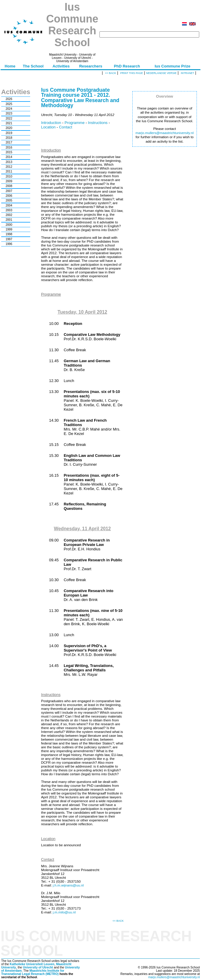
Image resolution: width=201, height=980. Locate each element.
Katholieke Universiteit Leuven (32, 964)
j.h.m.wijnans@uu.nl (68, 885)
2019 (9, 133)
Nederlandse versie (161, 73)
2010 (9, 177)
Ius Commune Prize (172, 66)
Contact (66, 127)
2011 (9, 171)
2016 (9, 148)
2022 (9, 119)
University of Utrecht (38, 967)
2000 (9, 225)
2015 (9, 152)
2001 (9, 220)
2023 (9, 113)
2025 (9, 104)
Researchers (91, 66)
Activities (61, 66)
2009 (9, 181)
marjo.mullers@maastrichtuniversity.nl (165, 133)
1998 (9, 234)
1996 (9, 244)
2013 (9, 162)
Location (48, 127)
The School (33, 66)
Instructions (98, 123)
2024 (9, 109)
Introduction (51, 123)
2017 (9, 142)
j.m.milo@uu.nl (64, 912)
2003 (9, 210)
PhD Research (127, 66)
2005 (9, 200)
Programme (75, 123)
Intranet (188, 73)
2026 (9, 99)
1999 (9, 229)
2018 (9, 138)
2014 (9, 157)
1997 (9, 239)
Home (10, 66)
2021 (9, 123)
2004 (9, 205)
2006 (9, 196)
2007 (9, 191)
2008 (9, 186)
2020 (9, 128)
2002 (9, 215)
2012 (9, 167)
